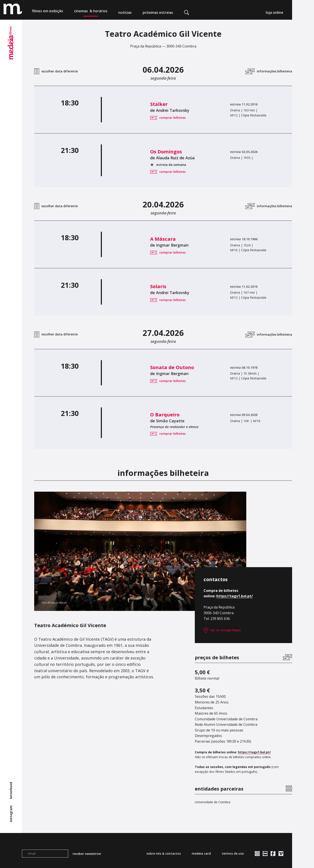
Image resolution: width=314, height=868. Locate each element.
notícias (125, 12)
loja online (275, 12)
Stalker (119, 104)
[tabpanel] (140, 551)
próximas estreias (158, 12)
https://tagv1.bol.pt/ (235, 596)
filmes (48, 12)
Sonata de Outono (133, 367)
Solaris (119, 286)
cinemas (91, 12)
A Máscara (123, 239)
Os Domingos (127, 151)
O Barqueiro (125, 414)
